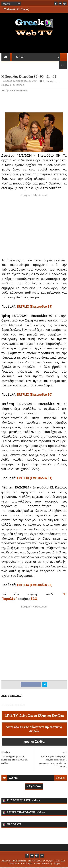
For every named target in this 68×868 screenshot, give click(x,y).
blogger (60, 778)
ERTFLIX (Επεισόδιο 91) (35, 479)
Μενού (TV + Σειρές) (16, 9)
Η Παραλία (49, 82)
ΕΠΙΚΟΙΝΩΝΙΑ (35, 861)
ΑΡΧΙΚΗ (6, 861)
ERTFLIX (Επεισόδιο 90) (35, 395)
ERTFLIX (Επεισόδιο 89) (35, 307)
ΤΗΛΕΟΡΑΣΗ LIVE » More (23, 801)
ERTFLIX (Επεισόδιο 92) (35, 585)
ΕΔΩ (34, 599)
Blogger (56, 864)
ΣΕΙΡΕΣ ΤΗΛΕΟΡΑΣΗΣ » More (26, 813)
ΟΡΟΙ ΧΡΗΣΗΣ (19, 861)
